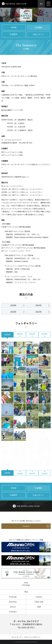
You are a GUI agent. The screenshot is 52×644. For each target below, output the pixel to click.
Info (39, 607)
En (41, 4)
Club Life (39, 602)
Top (26, 592)
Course (39, 597)
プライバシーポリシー (32, 637)
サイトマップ (17, 637)
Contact (13, 612)
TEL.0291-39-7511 (26, 143)
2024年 (38, 305)
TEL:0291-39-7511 (26, 627)
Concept (13, 597)
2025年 (13, 305)
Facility (13, 602)
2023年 (13, 312)
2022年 (38, 312)
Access (13, 607)
